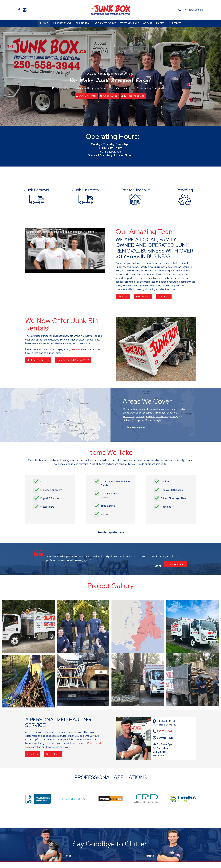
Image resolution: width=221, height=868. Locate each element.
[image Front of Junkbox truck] (194, 627)
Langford (172, 413)
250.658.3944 (193, 10)
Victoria (127, 420)
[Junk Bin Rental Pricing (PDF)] (73, 360)
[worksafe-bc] (111, 799)
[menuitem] (44, 23)
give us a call (76, 349)
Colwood (136, 413)
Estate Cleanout (135, 190)
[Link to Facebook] (19, 10)
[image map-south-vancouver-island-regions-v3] (139, 627)
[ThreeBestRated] (183, 799)
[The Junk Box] (111, 10)
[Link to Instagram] (25, 10)
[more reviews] (175, 564)
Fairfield (151, 416)
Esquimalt (148, 413)
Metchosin (129, 416)
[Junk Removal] (37, 195)
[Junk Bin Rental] (87, 96)
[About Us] (123, 297)
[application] (65, 251)
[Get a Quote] (109, 96)
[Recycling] (185, 195)
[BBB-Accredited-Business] (38, 799)
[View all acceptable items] (111, 532)
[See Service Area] (136, 427)
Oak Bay (140, 416)
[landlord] (74, 799)
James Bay (163, 416)
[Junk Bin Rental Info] (38, 360)
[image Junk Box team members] (84, 627)
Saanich (175, 409)
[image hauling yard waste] (29, 682)
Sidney (174, 416)
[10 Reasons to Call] (133, 96)
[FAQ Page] (164, 297)
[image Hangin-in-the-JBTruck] (29, 627)
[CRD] (147, 799)
